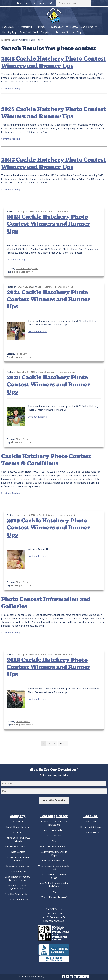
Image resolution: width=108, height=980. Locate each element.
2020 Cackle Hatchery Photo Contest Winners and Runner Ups (49, 384)
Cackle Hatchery (44, 211)
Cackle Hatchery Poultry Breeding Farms (18, 878)
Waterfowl (26, 27)
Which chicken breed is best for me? (54, 868)
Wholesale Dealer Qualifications (18, 887)
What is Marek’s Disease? (54, 897)
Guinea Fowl (58, 27)
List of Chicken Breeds (54, 860)
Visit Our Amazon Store (18, 894)
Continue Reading (11, 88)
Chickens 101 (54, 836)
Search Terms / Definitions (54, 847)
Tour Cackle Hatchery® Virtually (18, 839)
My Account (90, 822)
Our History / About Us (18, 847)
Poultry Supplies (42, 32)
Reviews (18, 832)
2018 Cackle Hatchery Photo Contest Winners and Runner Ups (49, 667)
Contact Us (18, 822)
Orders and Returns (90, 827)
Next (63, 744)
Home (7, 40)
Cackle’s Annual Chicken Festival (18, 859)
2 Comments (62, 211)
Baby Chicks (8, 27)
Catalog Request (18, 871)
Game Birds (87, 27)
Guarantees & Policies (18, 900)
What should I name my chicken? (54, 876)
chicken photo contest (22, 272)
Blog (79, 32)
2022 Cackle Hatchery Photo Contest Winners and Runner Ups (49, 224)
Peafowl (74, 27)
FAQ (54, 892)
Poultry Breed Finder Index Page (54, 853)
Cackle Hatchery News (27, 269)
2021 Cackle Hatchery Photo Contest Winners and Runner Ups (49, 299)
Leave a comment (64, 287)
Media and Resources (18, 866)
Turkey (41, 27)
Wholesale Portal (90, 832)
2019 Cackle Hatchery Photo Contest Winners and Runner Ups (49, 528)
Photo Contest (23, 354)
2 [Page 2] (49, 744)
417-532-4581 (54, 909)
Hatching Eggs (10, 32)
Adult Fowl (25, 32)
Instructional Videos (54, 830)
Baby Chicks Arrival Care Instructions (54, 823)
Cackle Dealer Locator (18, 827)
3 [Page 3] (55, 744)
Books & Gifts (63, 32)
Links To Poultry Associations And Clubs (54, 885)
